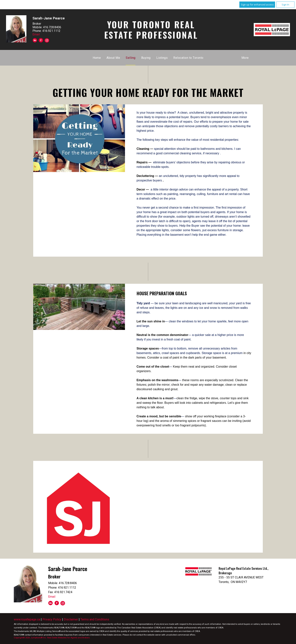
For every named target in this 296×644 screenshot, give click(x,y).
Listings (162, 58)
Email (36, 34)
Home (97, 58)
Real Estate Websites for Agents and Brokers (68, 638)
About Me (113, 58)
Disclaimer (71, 619)
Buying (146, 58)
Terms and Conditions (95, 619)
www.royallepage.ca (27, 619)
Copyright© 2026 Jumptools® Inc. (30, 638)
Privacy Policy (52, 619)
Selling (131, 58)
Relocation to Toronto (188, 58)
